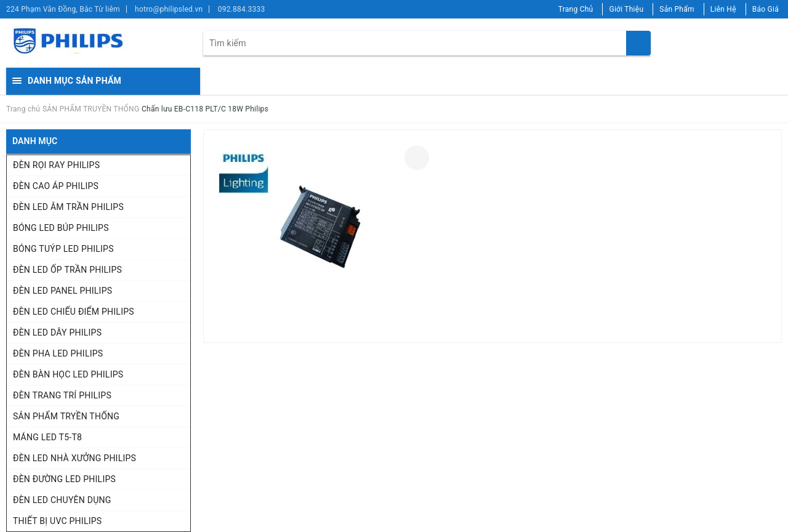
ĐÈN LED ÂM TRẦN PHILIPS (68, 207)
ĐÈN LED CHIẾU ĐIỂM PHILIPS (74, 312)
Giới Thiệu (626, 9)
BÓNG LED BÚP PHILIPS (61, 228)
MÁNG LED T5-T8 (47, 437)
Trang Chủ (576, 9)
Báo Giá (766, 9)
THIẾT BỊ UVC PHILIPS (57, 521)
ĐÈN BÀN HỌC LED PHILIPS (68, 374)
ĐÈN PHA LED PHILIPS (58, 353)
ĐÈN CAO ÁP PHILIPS (56, 186)
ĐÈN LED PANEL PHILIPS (62, 291)
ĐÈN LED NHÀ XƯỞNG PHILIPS (74, 458)
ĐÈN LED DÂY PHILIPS (57, 332)
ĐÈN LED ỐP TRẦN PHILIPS (67, 270)
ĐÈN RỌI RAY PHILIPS (56, 165)
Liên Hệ (723, 9)
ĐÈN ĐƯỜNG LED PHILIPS (64, 479)
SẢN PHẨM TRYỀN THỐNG (66, 416)
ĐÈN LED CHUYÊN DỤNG (62, 500)
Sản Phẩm (677, 9)
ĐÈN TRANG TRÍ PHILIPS (62, 395)
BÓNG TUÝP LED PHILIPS (63, 249)
